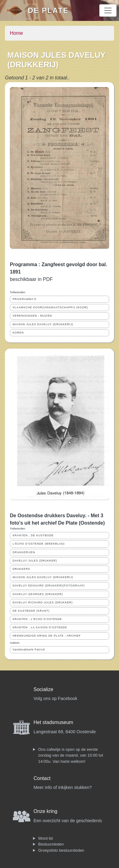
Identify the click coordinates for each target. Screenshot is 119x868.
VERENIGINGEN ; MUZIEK (32, 316)
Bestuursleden (51, 844)
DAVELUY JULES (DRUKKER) (35, 561)
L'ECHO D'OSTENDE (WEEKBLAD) (39, 544)
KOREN (18, 333)
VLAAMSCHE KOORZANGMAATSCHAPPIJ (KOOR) (50, 307)
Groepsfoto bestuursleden (61, 850)
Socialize (43, 689)
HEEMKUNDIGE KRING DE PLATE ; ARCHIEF (47, 636)
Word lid (45, 838)
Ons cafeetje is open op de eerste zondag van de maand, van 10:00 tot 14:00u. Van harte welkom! (71, 755)
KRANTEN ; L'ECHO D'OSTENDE (37, 619)
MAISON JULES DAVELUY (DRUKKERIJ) (43, 324)
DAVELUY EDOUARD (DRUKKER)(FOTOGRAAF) (49, 586)
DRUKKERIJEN (24, 552)
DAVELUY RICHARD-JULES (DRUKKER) (43, 602)
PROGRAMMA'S (24, 299)
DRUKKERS (21, 569)
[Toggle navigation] (108, 10)
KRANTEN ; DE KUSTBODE (33, 535)
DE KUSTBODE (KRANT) (31, 611)
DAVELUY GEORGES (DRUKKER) (38, 594)
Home (16, 33)
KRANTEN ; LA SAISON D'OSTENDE (40, 627)
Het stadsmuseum (53, 722)
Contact (42, 778)
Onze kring (45, 811)
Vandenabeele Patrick (29, 650)
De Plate (48, 10)
